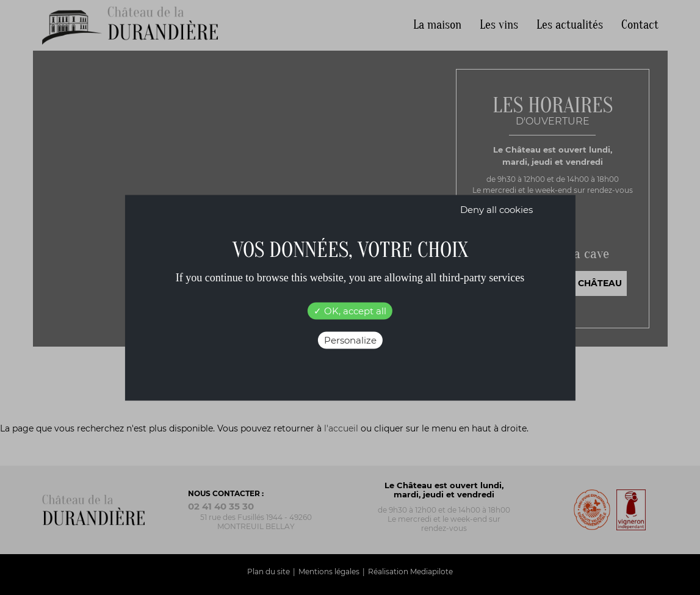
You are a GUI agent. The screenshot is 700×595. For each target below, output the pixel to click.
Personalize (350, 340)
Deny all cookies (496, 209)
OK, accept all (350, 310)
